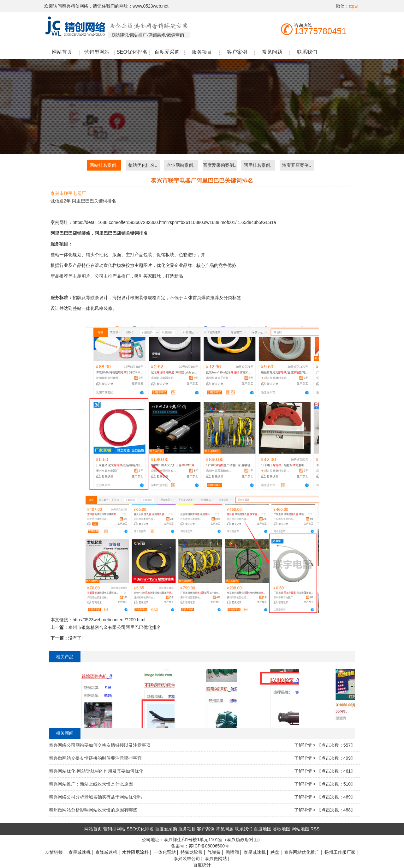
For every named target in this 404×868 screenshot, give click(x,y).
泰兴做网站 (216, 859)
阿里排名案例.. (258, 165)
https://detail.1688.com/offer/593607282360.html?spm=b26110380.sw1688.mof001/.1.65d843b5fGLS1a (174, 222)
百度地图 (263, 829)
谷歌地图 (282, 829)
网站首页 (62, 52)
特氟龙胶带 (192, 852)
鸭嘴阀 (232, 852)
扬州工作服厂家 (340, 852)
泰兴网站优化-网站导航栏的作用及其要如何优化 (96, 771)
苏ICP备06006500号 (209, 846)
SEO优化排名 (132, 52)
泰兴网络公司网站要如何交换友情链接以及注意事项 (100, 745)
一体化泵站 (165, 852)
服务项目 (202, 52)
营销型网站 (97, 52)
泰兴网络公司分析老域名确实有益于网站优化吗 (95, 797)
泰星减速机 (80, 852)
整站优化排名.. (143, 165)
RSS (315, 829)
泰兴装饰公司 (187, 859)
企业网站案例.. (181, 165)
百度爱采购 (167, 52)
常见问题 (272, 52)
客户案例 (237, 52)
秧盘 (275, 852)
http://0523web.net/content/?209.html (109, 620)
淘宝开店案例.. (297, 165)
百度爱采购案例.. (220, 165)
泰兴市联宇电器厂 (68, 193)
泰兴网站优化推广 (302, 852)
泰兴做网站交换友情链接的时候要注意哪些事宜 (95, 758)
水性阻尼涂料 (135, 852)
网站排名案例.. (104, 165)
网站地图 (300, 829)
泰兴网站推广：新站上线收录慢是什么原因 (91, 784)
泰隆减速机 (106, 852)
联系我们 (307, 52)
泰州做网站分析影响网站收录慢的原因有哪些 (93, 810)
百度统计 (202, 865)
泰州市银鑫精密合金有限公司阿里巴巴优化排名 (115, 627)
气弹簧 (214, 852)
